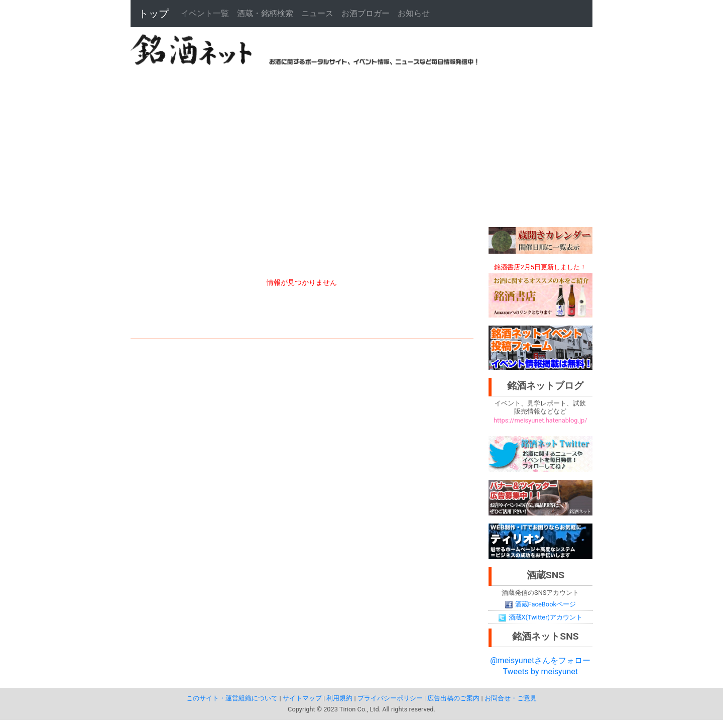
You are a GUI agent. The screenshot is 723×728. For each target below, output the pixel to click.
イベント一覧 (205, 13)
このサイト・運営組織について (232, 698)
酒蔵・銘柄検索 (265, 13)
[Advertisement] (361, 147)
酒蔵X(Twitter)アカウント (540, 617)
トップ (154, 14)
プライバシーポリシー (390, 698)
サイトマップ (302, 698)
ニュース (317, 13)
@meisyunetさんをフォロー (540, 660)
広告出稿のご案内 (453, 698)
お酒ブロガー (366, 13)
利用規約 (339, 698)
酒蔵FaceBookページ (540, 604)
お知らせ (414, 13)
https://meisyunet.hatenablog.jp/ (540, 420)
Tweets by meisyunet (540, 671)
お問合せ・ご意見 (511, 698)
